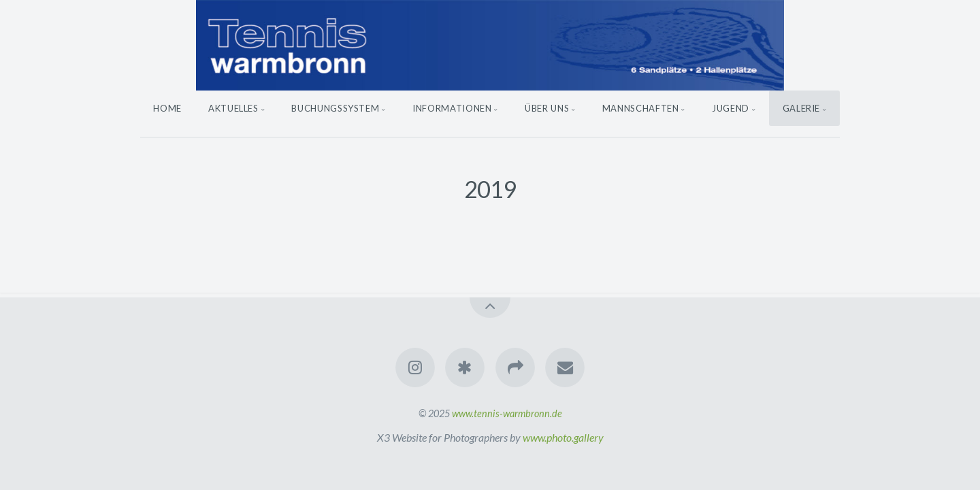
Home (167, 108)
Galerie (802, 108)
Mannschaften (641, 108)
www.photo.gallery (563, 437)
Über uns (547, 108)
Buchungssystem (335, 108)
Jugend (731, 108)
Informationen (452, 108)
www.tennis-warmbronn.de (507, 413)
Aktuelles (233, 108)
